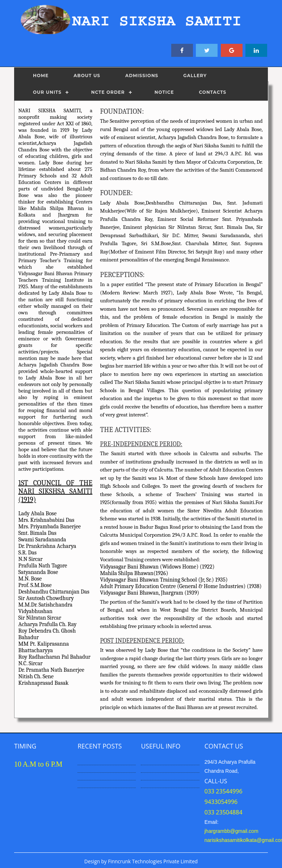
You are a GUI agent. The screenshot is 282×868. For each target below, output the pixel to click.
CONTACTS (212, 92)
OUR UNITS (47, 92)
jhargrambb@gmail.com (232, 831)
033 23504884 (224, 812)
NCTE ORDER (108, 92)
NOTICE (164, 92)
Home (41, 76)
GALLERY (195, 76)
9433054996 (221, 802)
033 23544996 (224, 791)
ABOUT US (87, 76)
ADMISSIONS (142, 76)
